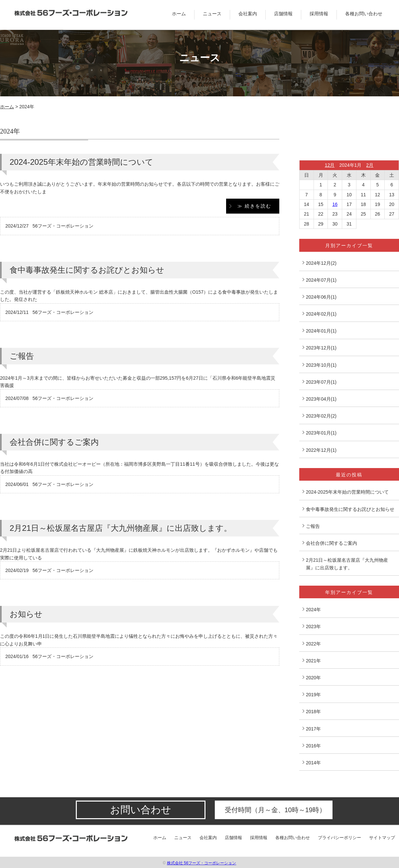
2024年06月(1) (321, 297)
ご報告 (22, 356)
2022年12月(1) (321, 450)
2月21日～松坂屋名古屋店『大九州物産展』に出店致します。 (121, 528)
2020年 (313, 678)
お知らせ (26, 614)
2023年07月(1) (321, 382)
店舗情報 (283, 14)
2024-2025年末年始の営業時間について (81, 162)
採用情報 (319, 14)
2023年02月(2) (321, 416)
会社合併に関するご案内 (54, 442)
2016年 (313, 746)
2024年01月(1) (321, 331)
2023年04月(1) (321, 399)
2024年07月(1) (321, 280)
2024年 (313, 610)
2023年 (313, 627)
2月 (370, 165)
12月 (330, 165)
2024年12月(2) (321, 263)
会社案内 (248, 14)
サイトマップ (382, 838)
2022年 (313, 644)
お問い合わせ (141, 810)
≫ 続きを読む (254, 206)
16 (335, 204)
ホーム (179, 14)
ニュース (212, 14)
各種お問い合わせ (364, 14)
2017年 (313, 729)
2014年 (313, 763)
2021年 (313, 661)
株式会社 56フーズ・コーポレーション (202, 863)
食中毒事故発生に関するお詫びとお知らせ (87, 270)
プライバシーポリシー (339, 838)
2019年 (313, 695)
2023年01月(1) (321, 433)
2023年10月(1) (321, 365)
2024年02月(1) (321, 314)
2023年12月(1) (321, 348)
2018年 (313, 712)
